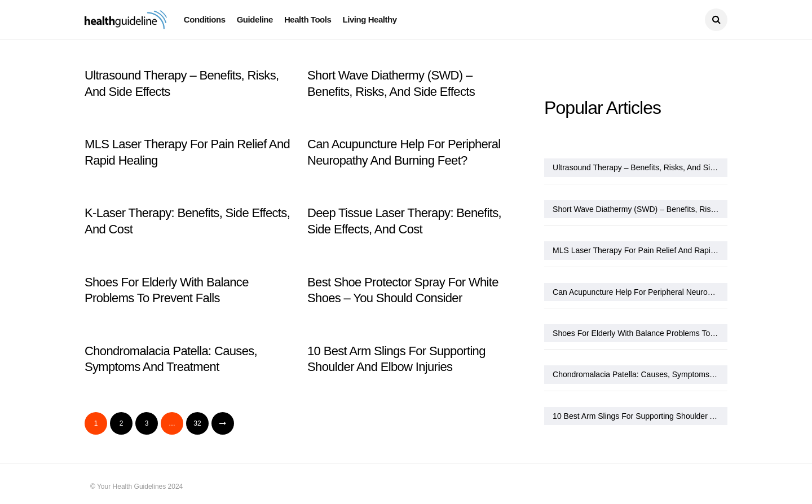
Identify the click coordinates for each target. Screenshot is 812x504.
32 (197, 423)
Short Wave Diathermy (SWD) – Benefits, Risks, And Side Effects (640, 209)
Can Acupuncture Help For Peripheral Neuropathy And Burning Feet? (640, 292)
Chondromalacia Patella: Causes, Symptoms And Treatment (640, 374)
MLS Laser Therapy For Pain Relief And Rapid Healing (640, 250)
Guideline (255, 19)
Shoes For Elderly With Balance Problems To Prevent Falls (640, 333)
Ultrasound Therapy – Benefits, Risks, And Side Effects (640, 167)
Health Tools (308, 19)
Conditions (205, 19)
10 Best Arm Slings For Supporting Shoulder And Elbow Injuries (640, 416)
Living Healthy (369, 19)
